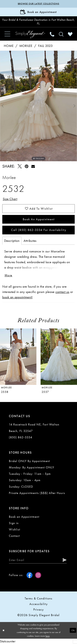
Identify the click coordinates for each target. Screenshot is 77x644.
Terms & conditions (38, 598)
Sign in (14, 523)
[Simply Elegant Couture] (30, 34)
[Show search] (61, 34)
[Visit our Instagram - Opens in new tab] (38, 575)
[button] (7, 34)
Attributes (30, 241)
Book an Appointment (39, 219)
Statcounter (8, 641)
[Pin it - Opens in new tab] (27, 166)
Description (12, 241)
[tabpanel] (38, 106)
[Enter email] (38, 560)
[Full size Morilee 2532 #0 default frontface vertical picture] (38, 106)
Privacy (38, 610)
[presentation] (18, 357)
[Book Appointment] (38, 12)
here (48, 636)
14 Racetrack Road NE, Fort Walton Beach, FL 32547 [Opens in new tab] (34, 428)
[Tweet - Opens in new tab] (20, 166)
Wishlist (15, 529)
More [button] (8, 275)
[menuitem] (7, 34)
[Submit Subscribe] (64, 560)
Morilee (26, 46)
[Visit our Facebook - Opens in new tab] (30, 575)
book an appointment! (17, 297)
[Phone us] (52, 34)
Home (9, 46)
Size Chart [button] (10, 199)
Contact (14, 536)
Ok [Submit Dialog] (73, 630)
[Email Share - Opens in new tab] (33, 166)
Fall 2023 (45, 46)
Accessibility (39, 604)
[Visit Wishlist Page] (70, 34)
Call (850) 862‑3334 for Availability (39, 230)
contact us (62, 292)
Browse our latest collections (39, 4)
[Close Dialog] (4, 630)
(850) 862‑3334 (21, 437)
